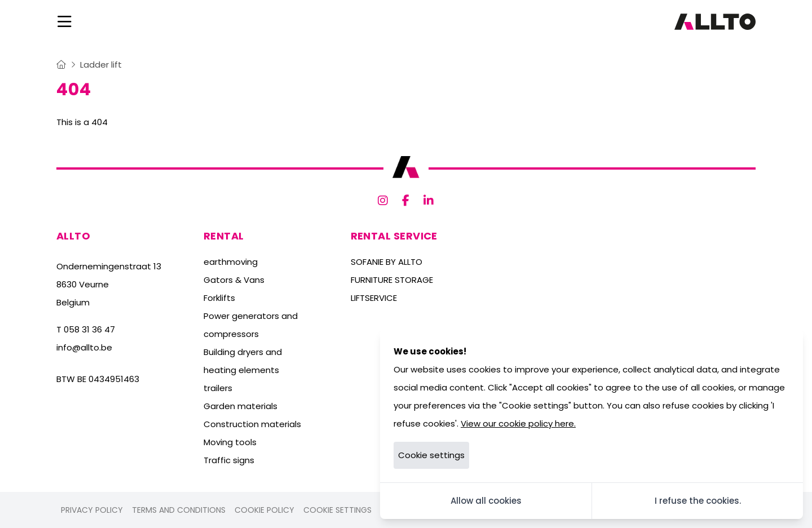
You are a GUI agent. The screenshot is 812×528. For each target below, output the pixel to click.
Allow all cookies (486, 501)
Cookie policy (264, 510)
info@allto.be (84, 347)
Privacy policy (92, 510)
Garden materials (240, 406)
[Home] (61, 65)
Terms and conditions (179, 510)
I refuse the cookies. (698, 501)
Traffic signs (229, 460)
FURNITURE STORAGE (392, 280)
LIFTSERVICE (374, 298)
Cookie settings (337, 510)
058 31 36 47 (89, 329)
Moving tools (230, 442)
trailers (218, 388)
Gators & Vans (234, 280)
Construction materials (252, 424)
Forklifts (219, 298)
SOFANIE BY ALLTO (387, 262)
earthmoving (231, 262)
